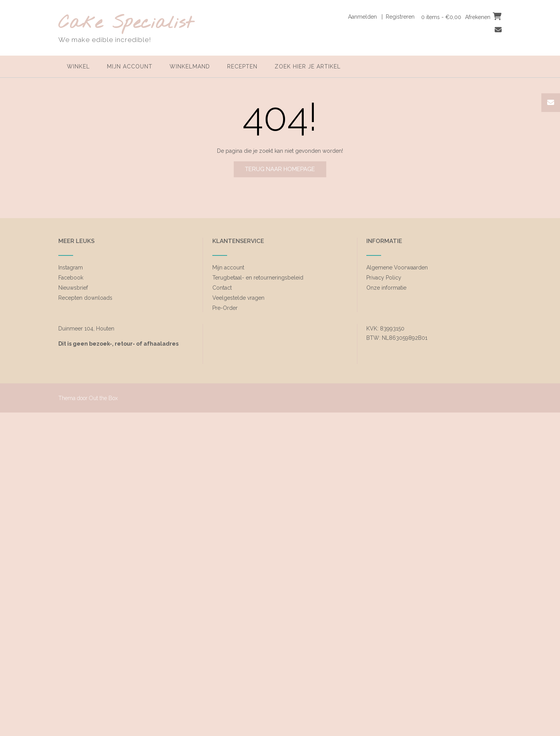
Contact (222, 288)
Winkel (78, 66)
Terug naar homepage (280, 169)
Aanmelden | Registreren (381, 17)
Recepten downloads (85, 298)
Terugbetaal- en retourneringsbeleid (258, 278)
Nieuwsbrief (73, 288)
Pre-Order (225, 308)
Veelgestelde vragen (238, 298)
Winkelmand (190, 66)
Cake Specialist (126, 24)
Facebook (71, 278)
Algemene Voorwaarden (397, 267)
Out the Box (103, 398)
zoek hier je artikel (308, 66)
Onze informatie (386, 288)
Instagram (71, 267)
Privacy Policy (384, 278)
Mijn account (130, 66)
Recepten (242, 66)
